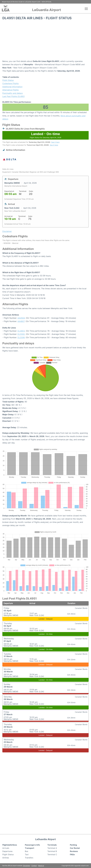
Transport (30, 848)
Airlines (6, 858)
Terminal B (52, 851)
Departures (7, 851)
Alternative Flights (10, 90)
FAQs (72, 854)
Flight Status (8, 80)
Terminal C (52, 854)
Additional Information (12, 87)
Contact (34, 866)
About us (41, 866)
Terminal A (52, 848)
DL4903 (21, 331)
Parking (73, 845)
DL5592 (21, 334)
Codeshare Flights (10, 83)
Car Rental (75, 848)
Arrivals (6, 848)
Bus (26, 851)
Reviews (74, 851)
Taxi (27, 854)
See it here (55, 142)
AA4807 (21, 321)
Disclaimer (26, 866)
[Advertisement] (45, 41)
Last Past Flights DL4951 (14, 96)
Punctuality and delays (13, 93)
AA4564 (21, 318)
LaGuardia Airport (47, 10)
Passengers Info (32, 845)
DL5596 (21, 337)
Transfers (29, 858)
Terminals (52, 845)
